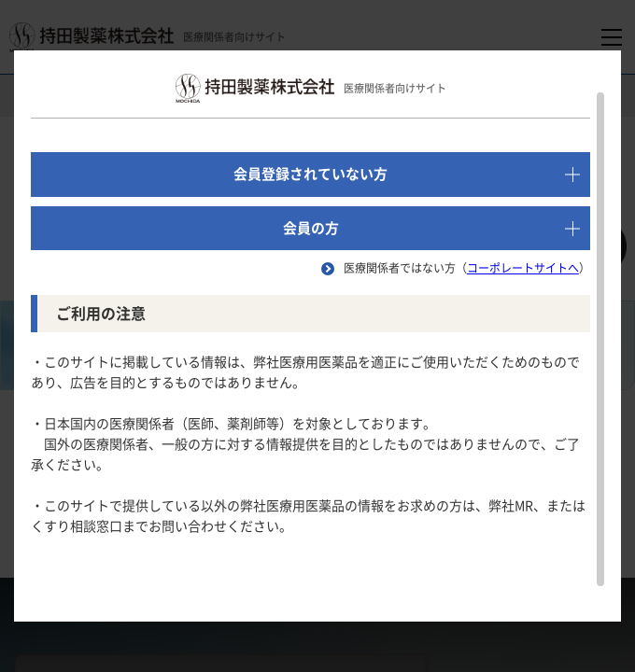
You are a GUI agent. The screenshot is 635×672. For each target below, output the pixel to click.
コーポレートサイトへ (523, 268)
